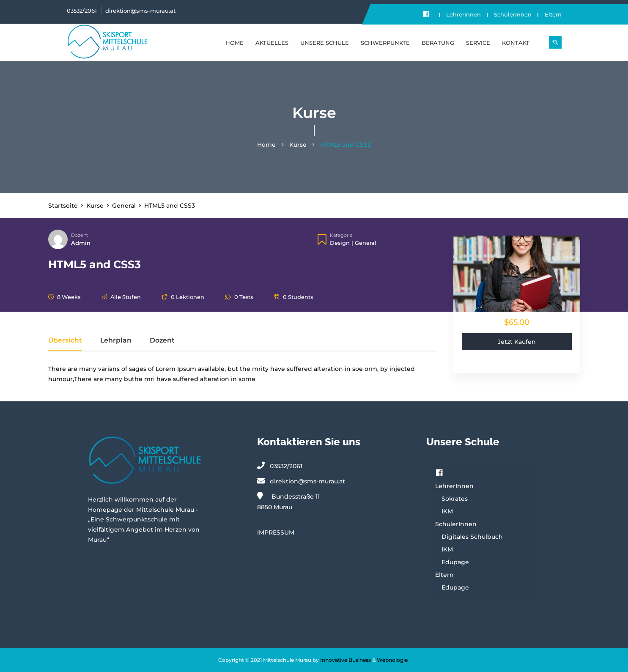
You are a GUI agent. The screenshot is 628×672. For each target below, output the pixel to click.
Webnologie (392, 660)
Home (234, 42)
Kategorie (341, 236)
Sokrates (455, 499)
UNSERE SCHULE (325, 42)
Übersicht (65, 341)
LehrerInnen (461, 14)
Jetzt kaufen (517, 342)
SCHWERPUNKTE (385, 42)
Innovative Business (346, 660)
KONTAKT (516, 42)
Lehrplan (116, 341)
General (366, 243)
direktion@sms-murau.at (140, 11)
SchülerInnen (511, 14)
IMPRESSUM (276, 532)
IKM (447, 511)
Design (340, 243)
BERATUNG (438, 42)
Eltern (553, 14)
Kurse (298, 145)
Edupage (455, 562)
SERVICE (478, 42)
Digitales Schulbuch (472, 537)
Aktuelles (272, 42)
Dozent (80, 236)
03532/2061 (82, 11)
